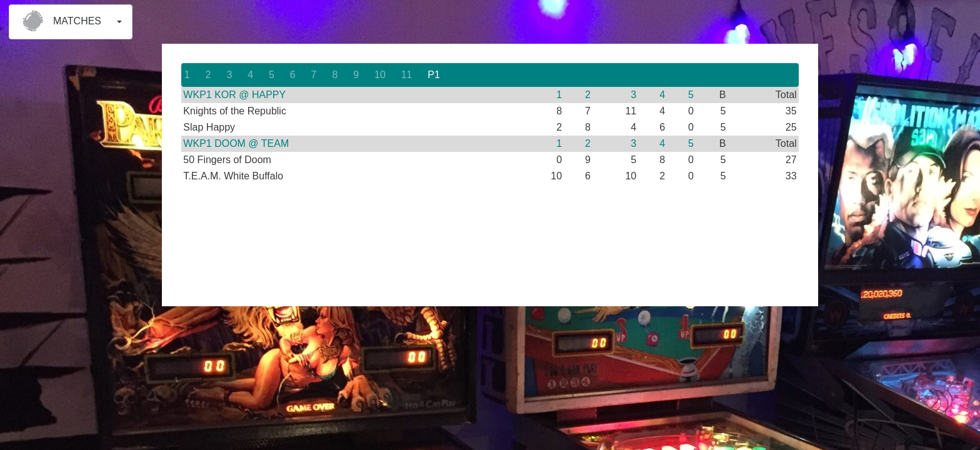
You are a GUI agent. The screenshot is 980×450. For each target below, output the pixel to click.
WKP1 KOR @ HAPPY (234, 95)
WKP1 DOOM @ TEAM (236, 143)
